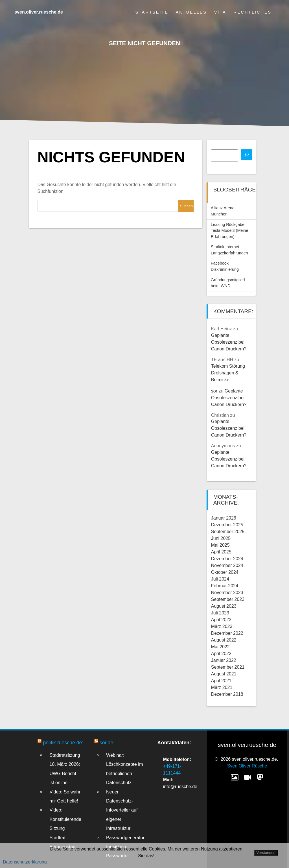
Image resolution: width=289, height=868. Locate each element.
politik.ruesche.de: (63, 743)
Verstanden (266, 853)
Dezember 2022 (227, 633)
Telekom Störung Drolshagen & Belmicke (228, 373)
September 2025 (228, 532)
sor (214, 391)
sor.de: (107, 743)
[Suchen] (246, 155)
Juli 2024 (220, 579)
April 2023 (221, 620)
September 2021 (228, 667)
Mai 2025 (220, 545)
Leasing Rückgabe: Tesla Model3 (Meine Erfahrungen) (230, 231)
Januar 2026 (224, 518)
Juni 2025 (221, 538)
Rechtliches (253, 12)
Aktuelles (191, 12)
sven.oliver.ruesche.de (39, 12)
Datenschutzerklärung (25, 862)
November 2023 (227, 593)
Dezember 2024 (227, 559)
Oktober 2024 (225, 572)
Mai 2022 (220, 647)
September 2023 (228, 599)
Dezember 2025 (227, 525)
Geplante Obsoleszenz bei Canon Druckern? (229, 342)
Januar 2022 (224, 660)
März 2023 (222, 626)
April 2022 (221, 654)
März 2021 (222, 687)
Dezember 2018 (227, 694)
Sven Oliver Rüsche (247, 766)
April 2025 (221, 552)
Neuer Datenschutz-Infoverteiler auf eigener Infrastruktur (122, 810)
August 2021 (224, 674)
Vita (220, 12)
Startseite (152, 12)
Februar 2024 (225, 586)
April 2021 (221, 681)
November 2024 (227, 565)
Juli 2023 (220, 613)
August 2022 (224, 640)
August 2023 (224, 606)
